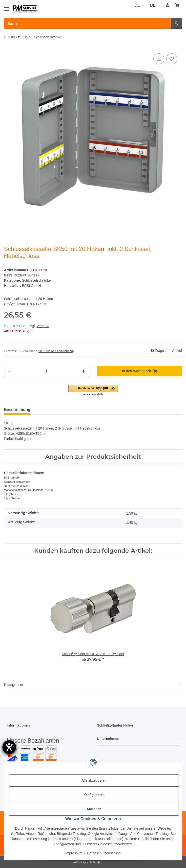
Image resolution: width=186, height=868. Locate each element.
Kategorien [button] (13, 685)
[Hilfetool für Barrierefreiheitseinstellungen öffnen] (9, 747)
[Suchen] (176, 23)
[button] (167, 5)
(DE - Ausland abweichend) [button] (56, 351)
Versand (43, 326)
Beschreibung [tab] (17, 410)
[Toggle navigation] (6, 7)
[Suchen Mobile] (87, 23)
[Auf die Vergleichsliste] (159, 59)
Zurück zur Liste (19, 37)
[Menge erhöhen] (83, 371)
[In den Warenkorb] (140, 371)
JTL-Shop (93, 862)
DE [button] (137, 5)
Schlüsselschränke (36, 280)
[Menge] (47, 371)
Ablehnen (94, 809)
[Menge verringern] (10, 371)
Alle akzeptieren (94, 780)
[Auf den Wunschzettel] (172, 59)
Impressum (74, 853)
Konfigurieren (94, 795)
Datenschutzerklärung (104, 853)
